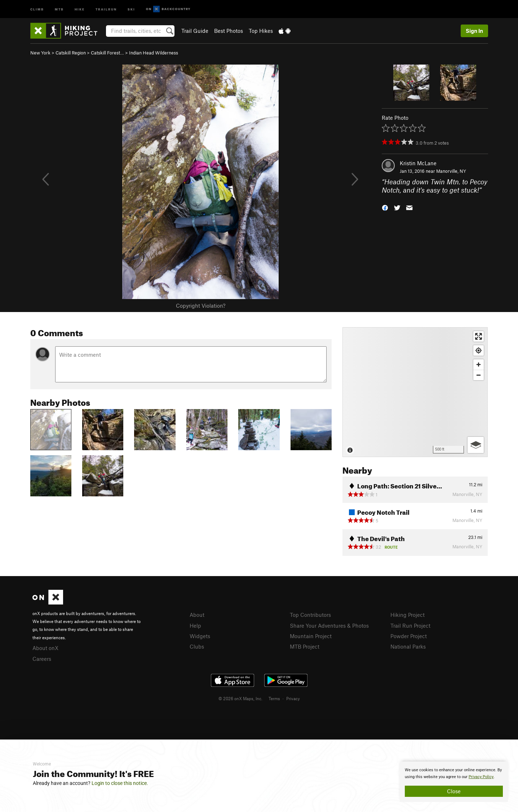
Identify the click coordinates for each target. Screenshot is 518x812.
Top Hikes (261, 31)
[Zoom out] (479, 375)
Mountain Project (311, 636)
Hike (80, 9)
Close (454, 791)
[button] (385, 207)
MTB (59, 9)
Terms (274, 698)
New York (40, 53)
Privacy (293, 698)
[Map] (415, 392)
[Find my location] (479, 350)
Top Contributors (310, 615)
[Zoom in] (479, 365)
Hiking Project (408, 615)
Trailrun (106, 9)
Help (195, 626)
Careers (42, 659)
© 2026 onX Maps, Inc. (240, 698)
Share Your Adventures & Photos (329, 626)
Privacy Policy (481, 777)
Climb (37, 9)
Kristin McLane (418, 163)
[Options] (476, 445)
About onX (45, 648)
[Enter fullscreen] (479, 336)
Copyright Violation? (201, 306)
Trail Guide (195, 31)
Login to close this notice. (120, 783)
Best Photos (229, 31)
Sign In (474, 31)
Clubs (197, 646)
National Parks (408, 646)
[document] (454, 782)
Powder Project (409, 636)
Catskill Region (71, 53)
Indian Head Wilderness (154, 53)
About (197, 615)
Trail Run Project (410, 626)
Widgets (200, 636)
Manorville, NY (451, 171)
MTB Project (305, 646)
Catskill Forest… (107, 53)
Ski (131, 9)
